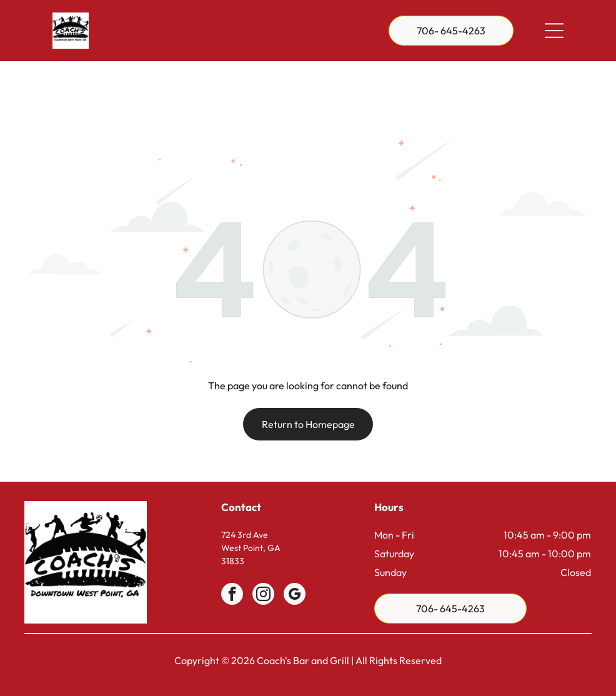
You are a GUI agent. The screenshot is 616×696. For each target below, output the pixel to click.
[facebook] (232, 564)
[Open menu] (554, 31)
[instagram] (263, 564)
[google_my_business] (295, 564)
